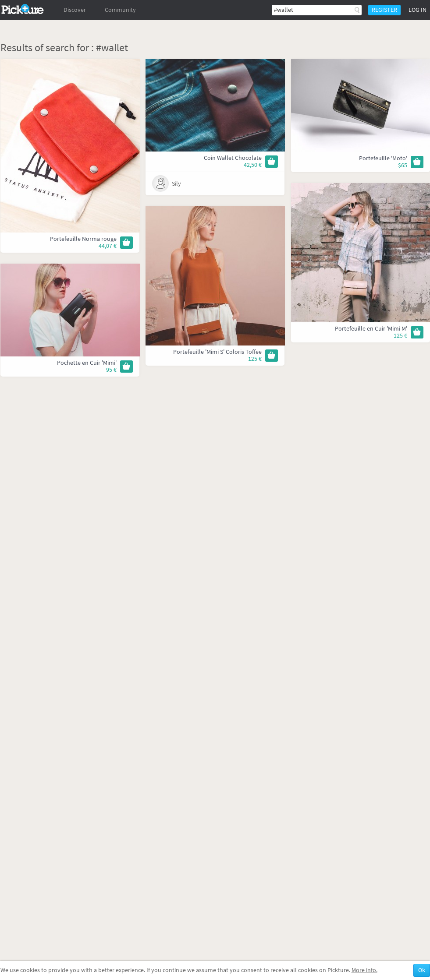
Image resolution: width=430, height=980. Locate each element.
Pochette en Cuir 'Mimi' (87, 363)
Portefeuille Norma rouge (83, 239)
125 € (400, 336)
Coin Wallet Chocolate (233, 158)
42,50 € (253, 165)
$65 (403, 165)
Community (120, 10)
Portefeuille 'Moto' (383, 158)
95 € (111, 370)
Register (384, 10)
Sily (176, 184)
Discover (75, 10)
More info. (364, 970)
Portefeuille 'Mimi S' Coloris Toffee (217, 352)
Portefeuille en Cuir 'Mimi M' (371, 329)
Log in (418, 10)
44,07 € (108, 246)
